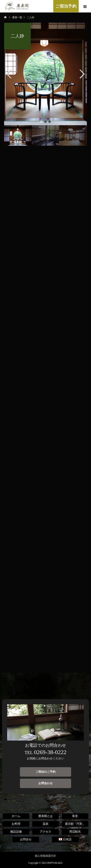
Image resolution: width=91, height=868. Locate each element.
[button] (41, 122)
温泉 (45, 824)
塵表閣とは (45, 816)
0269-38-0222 (50, 752)
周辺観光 (75, 832)
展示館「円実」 (75, 824)
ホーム (16, 816)
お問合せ (26, 839)
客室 (75, 816)
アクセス (45, 832)
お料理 (16, 824)
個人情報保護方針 (45, 856)
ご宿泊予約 (66, 6)
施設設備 (16, 832)
